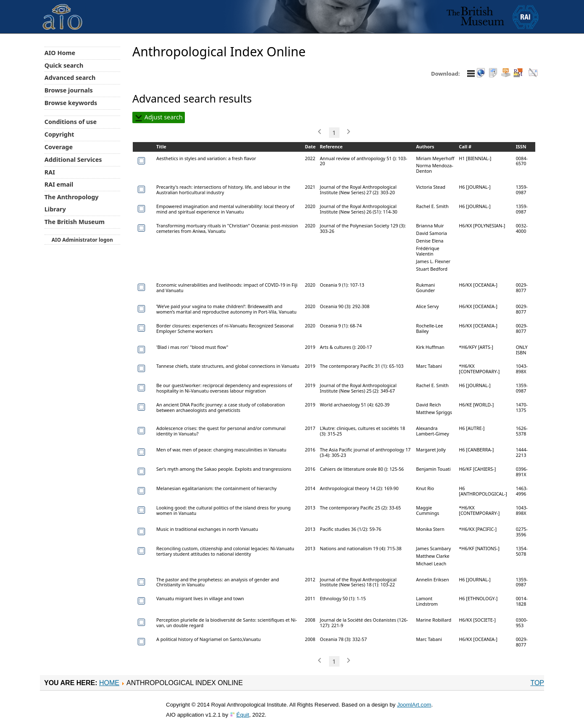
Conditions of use (71, 122)
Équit (243, 715)
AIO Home (60, 53)
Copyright (59, 134)
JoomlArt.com (414, 705)
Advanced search (70, 78)
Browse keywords (71, 103)
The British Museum (75, 222)
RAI (50, 172)
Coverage (59, 147)
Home (109, 683)
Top (537, 683)
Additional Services (73, 160)
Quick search (64, 65)
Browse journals (69, 90)
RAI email (59, 184)
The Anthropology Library (72, 203)
